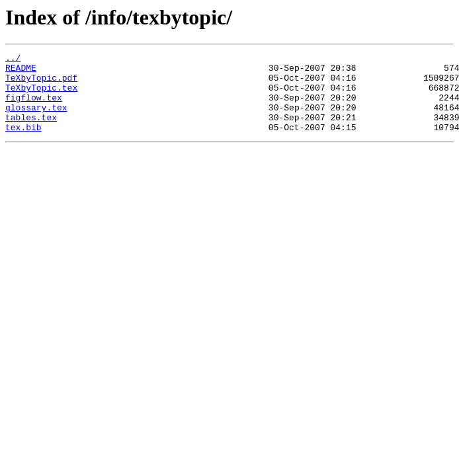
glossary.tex (36, 119)
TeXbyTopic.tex (41, 95)
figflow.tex (34, 107)
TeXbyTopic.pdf (41, 83)
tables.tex (31, 131)
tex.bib (23, 143)
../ (13, 59)
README (21, 71)
